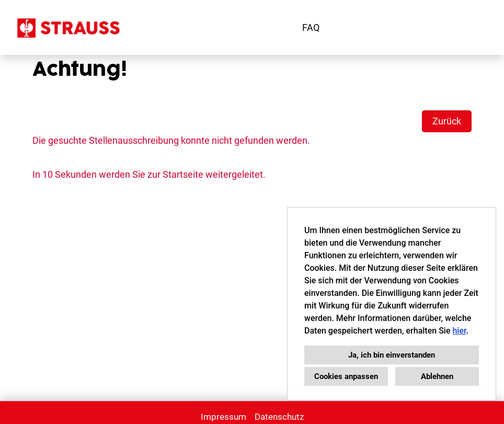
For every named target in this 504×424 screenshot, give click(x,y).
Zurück (447, 121)
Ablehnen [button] (437, 376)
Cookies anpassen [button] (346, 376)
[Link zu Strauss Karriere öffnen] (68, 27)
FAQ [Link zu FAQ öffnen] (311, 27)
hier (459, 331)
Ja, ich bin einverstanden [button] (392, 355)
